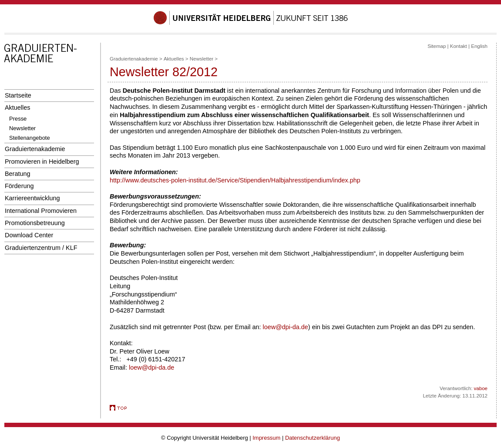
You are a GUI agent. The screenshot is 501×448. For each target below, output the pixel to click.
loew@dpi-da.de (286, 327)
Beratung (17, 174)
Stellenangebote (30, 138)
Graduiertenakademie (35, 149)
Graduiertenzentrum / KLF (41, 248)
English (479, 46)
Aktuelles (17, 108)
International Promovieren (41, 211)
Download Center (29, 235)
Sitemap (437, 46)
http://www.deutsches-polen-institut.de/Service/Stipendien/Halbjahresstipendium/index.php (235, 180)
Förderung (19, 186)
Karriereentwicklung (32, 198)
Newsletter (22, 128)
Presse (18, 119)
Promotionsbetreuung (35, 223)
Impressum (266, 438)
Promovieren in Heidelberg (42, 162)
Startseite (18, 95)
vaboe (481, 388)
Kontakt (459, 46)
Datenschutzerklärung (313, 438)
